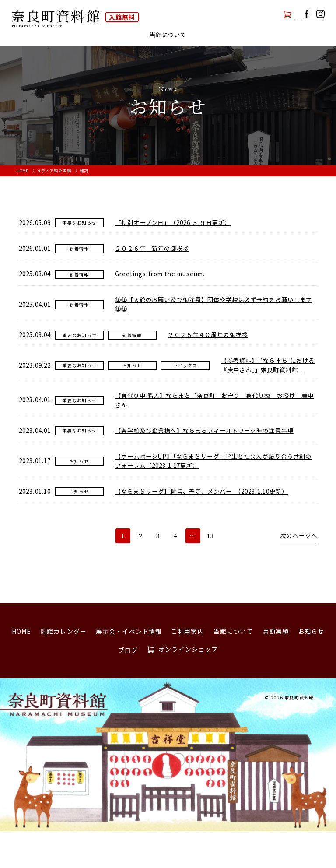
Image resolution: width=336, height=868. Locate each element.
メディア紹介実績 (55, 183)
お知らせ (298, 35)
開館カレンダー (47, 35)
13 (210, 572)
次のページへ (297, 573)
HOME (23, 183)
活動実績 (262, 35)
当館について (233, 668)
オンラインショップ (265, 14)
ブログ (168, 47)
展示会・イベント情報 (114, 35)
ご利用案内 (173, 35)
